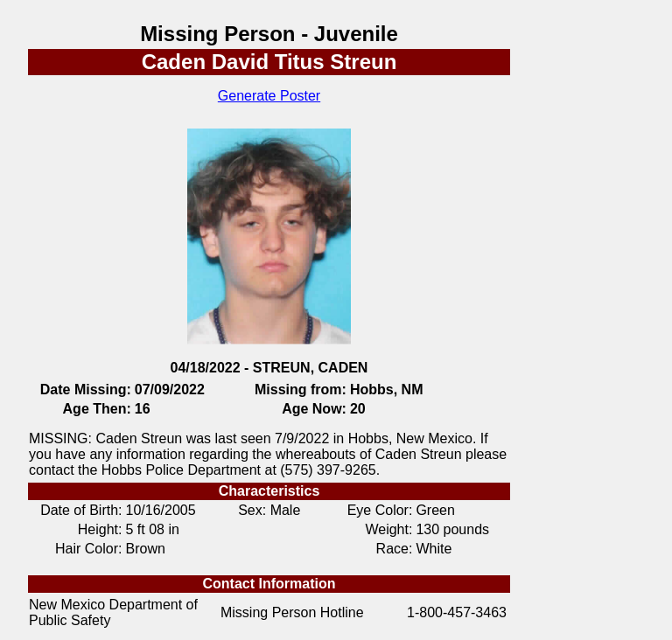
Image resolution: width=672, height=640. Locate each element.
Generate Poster (269, 96)
